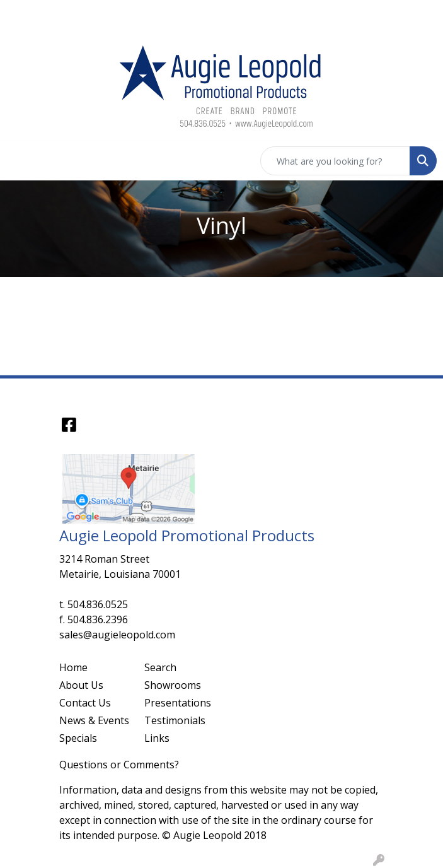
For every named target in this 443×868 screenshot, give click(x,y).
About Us (81, 685)
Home (73, 667)
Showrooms (173, 685)
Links (157, 738)
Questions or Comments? (119, 765)
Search (160, 667)
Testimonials (175, 720)
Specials (78, 738)
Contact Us (85, 703)
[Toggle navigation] (20, 161)
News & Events (94, 720)
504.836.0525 (98, 604)
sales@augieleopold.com (117, 635)
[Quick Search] (335, 161)
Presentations (178, 703)
